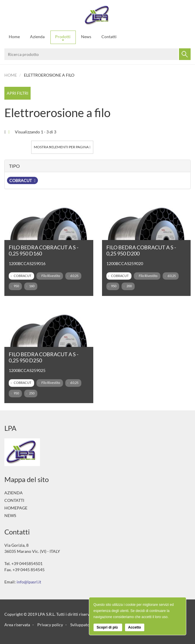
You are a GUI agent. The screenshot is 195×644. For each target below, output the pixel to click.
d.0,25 (73, 276)
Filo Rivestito (49, 276)
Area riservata (17, 625)
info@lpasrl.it (29, 582)
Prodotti (63, 37)
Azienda (37, 37)
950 (15, 286)
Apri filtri (17, 93)
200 (128, 286)
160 (30, 286)
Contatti (109, 37)
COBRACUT (22, 180)
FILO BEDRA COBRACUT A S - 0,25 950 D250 (44, 357)
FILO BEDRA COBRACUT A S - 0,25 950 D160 (44, 250)
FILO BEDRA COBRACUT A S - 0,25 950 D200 (141, 250)
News (86, 37)
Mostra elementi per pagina (62, 147)
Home (14, 37)
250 (30, 393)
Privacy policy (50, 625)
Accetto (135, 627)
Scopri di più (108, 627)
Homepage (16, 508)
